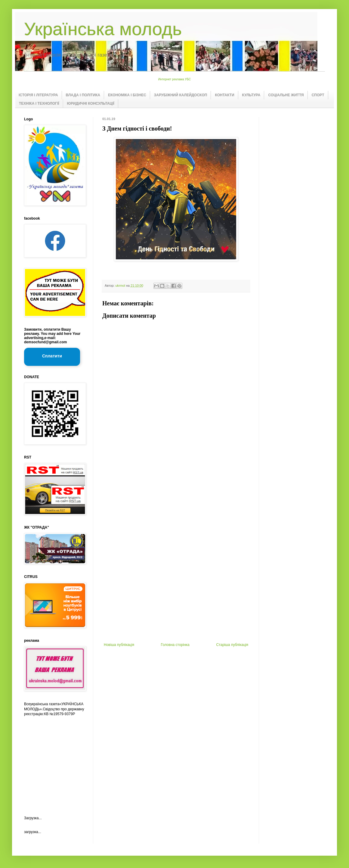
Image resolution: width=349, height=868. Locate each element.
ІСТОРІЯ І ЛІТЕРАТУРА (38, 95)
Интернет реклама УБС (175, 79)
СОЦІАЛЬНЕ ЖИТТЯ (286, 95)
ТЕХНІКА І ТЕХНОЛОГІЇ (39, 103)
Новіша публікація (119, 645)
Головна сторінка (175, 645)
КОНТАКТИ (224, 95)
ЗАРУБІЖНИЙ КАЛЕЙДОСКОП (181, 95)
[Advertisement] (176, 545)
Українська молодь (103, 29)
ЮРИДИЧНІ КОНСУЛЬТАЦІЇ (91, 103)
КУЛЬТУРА (251, 95)
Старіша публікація (232, 645)
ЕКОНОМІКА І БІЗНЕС (127, 95)
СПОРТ (318, 95)
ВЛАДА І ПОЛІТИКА (83, 95)
